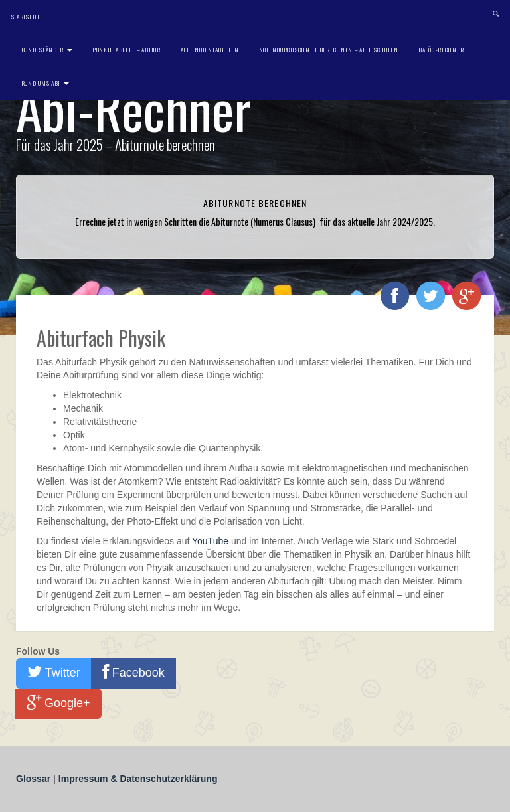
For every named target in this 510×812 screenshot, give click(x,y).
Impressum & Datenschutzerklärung (138, 779)
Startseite (26, 17)
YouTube (210, 541)
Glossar (35, 779)
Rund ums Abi (45, 83)
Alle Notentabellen (210, 50)
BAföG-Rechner (441, 50)
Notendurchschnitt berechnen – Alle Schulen (329, 50)
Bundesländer (47, 50)
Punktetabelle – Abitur (127, 50)
